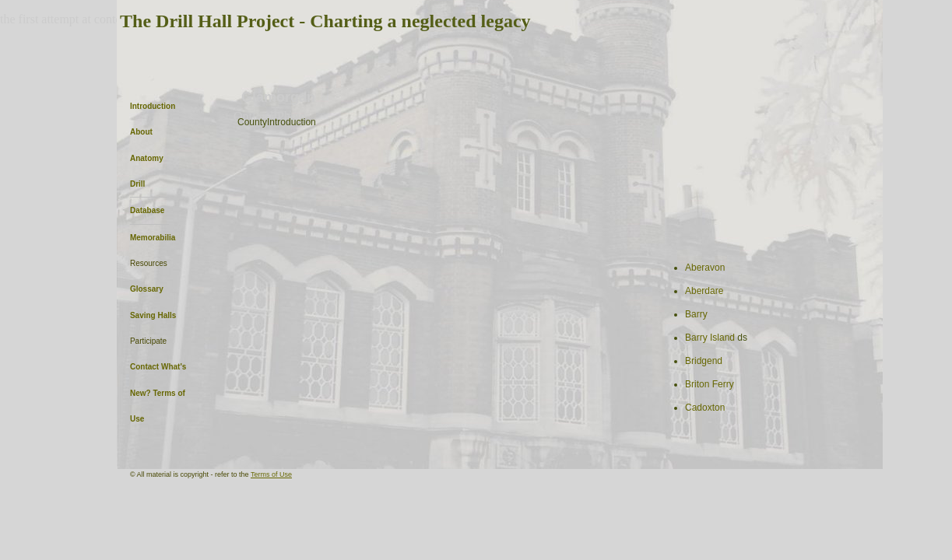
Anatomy (147, 158)
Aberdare (704, 291)
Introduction (153, 106)
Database (147, 210)
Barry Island (711, 338)
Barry (696, 314)
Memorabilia (153, 238)
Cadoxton (705, 408)
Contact (144, 367)
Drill (137, 184)
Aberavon (705, 268)
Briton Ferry (710, 384)
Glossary (147, 289)
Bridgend (704, 361)
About (141, 132)
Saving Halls (153, 315)
